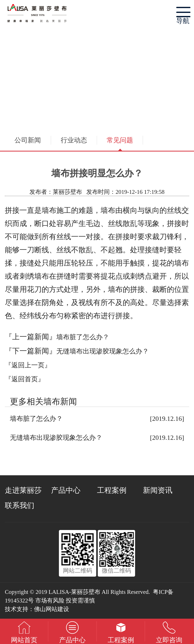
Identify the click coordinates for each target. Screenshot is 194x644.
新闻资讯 (158, 490)
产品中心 (66, 490)
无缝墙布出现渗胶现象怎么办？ (103, 351)
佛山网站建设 (52, 609)
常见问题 (120, 140)
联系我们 (20, 505)
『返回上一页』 (28, 365)
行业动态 (74, 140)
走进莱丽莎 (23, 490)
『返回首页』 (25, 379)
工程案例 (112, 490)
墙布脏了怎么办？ (83, 337)
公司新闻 (28, 140)
